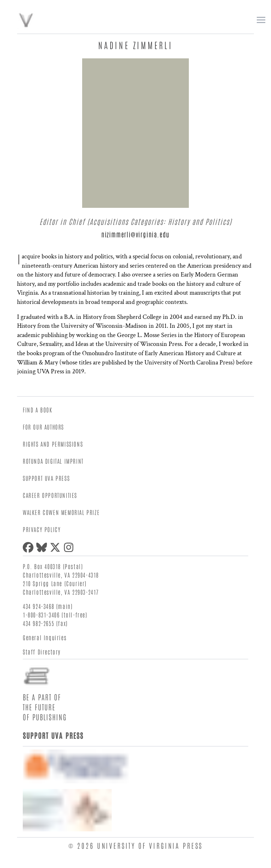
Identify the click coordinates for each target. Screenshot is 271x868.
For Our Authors (43, 427)
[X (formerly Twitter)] (57, 547)
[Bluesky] (43, 547)
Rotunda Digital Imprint (53, 461)
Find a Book (38, 410)
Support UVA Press (46, 478)
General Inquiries (45, 637)
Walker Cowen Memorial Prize (61, 512)
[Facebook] (30, 547)
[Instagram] (70, 547)
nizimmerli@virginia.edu (135, 234)
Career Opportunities (50, 495)
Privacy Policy (42, 529)
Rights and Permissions (53, 444)
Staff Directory (42, 652)
